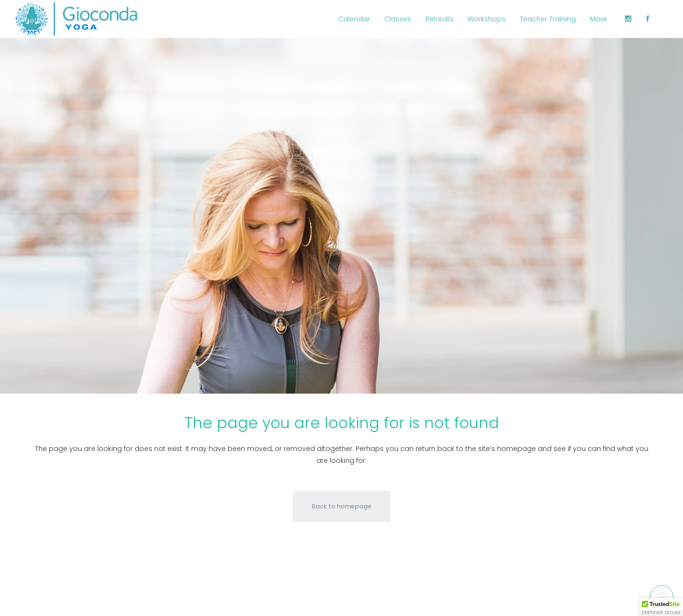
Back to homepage (341, 506)
